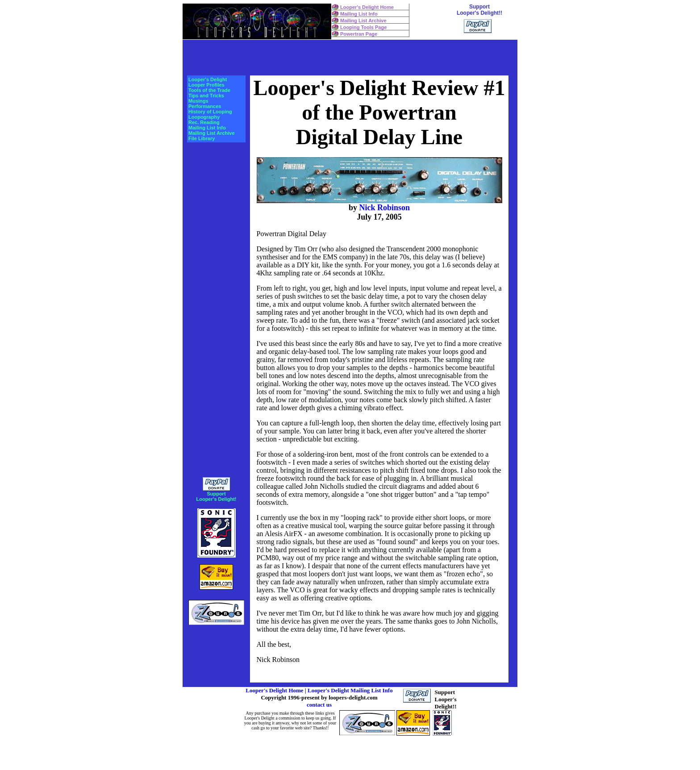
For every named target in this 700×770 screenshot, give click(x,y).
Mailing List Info (359, 14)
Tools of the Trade (209, 90)
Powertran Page (359, 34)
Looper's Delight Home (367, 7)
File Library (202, 138)
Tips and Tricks (206, 96)
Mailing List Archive (363, 21)
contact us (319, 705)
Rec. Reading (204, 122)
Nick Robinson (384, 208)
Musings (198, 101)
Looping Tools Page (363, 27)
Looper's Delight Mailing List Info (350, 690)
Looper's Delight (208, 79)
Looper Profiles (206, 85)
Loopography (204, 117)
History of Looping (210, 112)
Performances (205, 106)
